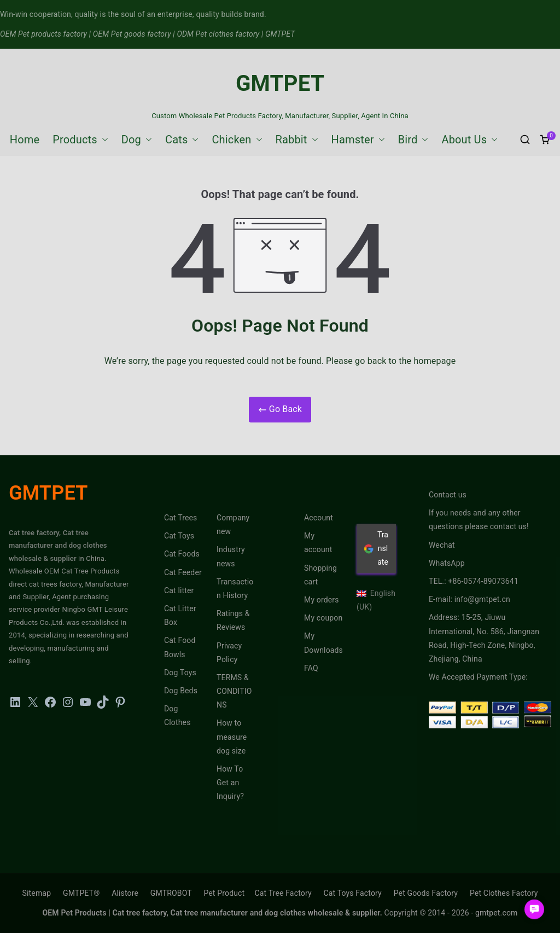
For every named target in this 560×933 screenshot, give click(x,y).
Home (25, 140)
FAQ (311, 668)
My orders (322, 600)
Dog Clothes (177, 715)
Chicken (237, 140)
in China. (92, 558)
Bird (413, 140)
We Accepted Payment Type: (478, 677)
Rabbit (297, 140)
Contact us (448, 495)
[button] (103, 140)
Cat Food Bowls (180, 647)
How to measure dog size (232, 737)
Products (80, 140)
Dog (137, 140)
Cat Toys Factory (353, 893)
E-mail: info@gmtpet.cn (469, 599)
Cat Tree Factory (283, 893)
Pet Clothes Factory (504, 893)
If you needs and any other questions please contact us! (479, 520)
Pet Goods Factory (426, 893)
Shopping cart (320, 575)
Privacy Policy (229, 653)
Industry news (231, 556)
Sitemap (37, 893)
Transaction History (235, 589)
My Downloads (323, 643)
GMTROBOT (171, 893)
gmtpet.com (496, 913)
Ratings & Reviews (233, 620)
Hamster (358, 140)
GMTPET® (81, 893)
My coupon (323, 618)
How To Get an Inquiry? (230, 783)
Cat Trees (180, 518)
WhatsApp (447, 563)
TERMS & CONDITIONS (234, 691)
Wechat (442, 545)
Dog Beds (181, 691)
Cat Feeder (183, 572)
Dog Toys (180, 673)
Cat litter (179, 590)
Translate (376, 548)
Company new (233, 525)
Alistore (125, 893)
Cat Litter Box (180, 615)
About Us (469, 140)
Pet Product (224, 893)
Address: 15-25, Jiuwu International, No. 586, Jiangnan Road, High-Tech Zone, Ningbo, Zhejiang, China (484, 638)
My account (318, 543)
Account (319, 518)
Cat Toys (179, 536)
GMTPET (280, 83)
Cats (182, 140)
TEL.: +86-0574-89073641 (474, 581)
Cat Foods (182, 554)
